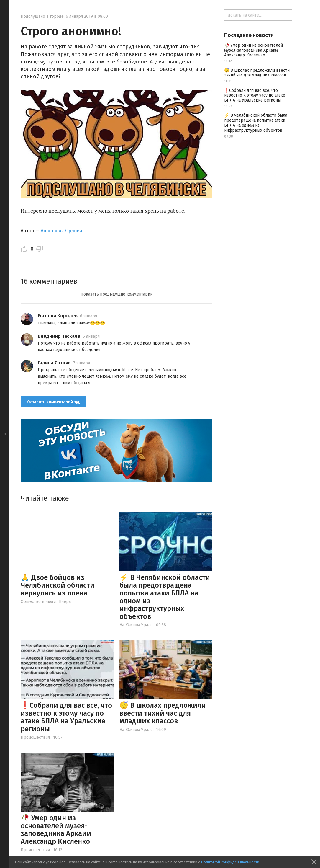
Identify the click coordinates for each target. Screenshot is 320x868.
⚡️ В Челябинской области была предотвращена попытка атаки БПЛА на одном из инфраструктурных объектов (165, 597)
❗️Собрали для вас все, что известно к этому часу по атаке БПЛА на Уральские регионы (66, 717)
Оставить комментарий (54, 402)
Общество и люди (38, 602)
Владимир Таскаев (59, 336)
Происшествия (35, 737)
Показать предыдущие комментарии (116, 294)
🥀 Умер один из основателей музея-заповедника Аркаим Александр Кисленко (56, 829)
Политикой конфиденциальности (230, 862)
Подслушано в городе (42, 16)
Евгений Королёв (58, 316)
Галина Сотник (54, 363)
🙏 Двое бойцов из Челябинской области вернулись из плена (58, 585)
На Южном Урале (136, 625)
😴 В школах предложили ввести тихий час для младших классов (163, 713)
